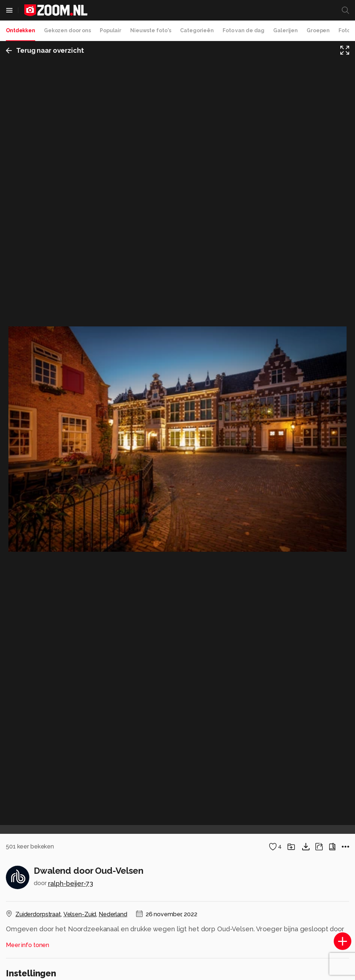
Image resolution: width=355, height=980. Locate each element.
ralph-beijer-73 (71, 883)
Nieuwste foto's (151, 30)
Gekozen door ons (67, 30)
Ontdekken (21, 30)
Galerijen (286, 30)
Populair (111, 30)
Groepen (318, 30)
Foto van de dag (244, 30)
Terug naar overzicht (45, 50)
